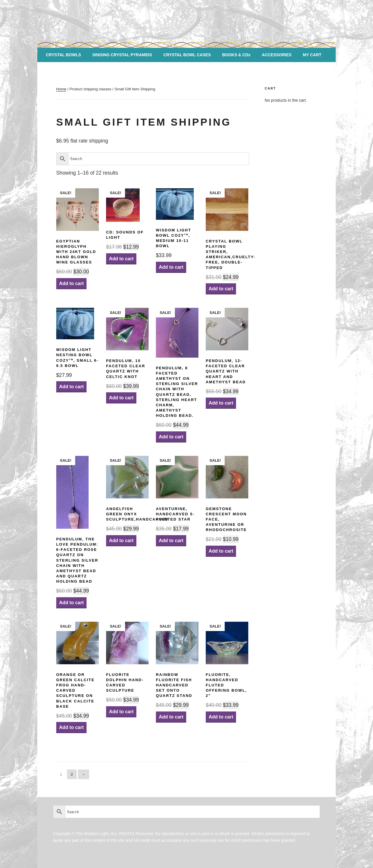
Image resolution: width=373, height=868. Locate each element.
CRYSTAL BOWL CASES (187, 55)
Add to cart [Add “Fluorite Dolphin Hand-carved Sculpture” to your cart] (121, 712)
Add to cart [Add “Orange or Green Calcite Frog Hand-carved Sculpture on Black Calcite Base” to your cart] (71, 727)
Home (61, 89)
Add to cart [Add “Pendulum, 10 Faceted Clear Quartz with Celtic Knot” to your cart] (121, 398)
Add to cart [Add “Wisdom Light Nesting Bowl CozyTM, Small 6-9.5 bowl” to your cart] (71, 387)
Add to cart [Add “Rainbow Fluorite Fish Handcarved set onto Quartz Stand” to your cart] (171, 717)
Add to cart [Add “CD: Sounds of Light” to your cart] (121, 259)
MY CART (312, 55)
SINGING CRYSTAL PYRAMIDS (122, 55)
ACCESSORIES (277, 55)
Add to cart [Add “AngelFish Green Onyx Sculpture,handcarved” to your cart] (121, 541)
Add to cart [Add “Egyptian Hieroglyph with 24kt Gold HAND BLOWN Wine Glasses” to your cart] (71, 283)
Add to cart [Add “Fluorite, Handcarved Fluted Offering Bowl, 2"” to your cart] (221, 717)
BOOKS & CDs (236, 55)
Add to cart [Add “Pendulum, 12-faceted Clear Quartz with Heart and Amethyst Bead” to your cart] (221, 403)
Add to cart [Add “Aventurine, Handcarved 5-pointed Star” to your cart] (171, 541)
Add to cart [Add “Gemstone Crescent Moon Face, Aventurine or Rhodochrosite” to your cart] (221, 551)
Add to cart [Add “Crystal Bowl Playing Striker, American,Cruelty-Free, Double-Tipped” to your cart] (221, 289)
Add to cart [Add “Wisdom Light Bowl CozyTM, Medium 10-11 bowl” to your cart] (171, 267)
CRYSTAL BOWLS (64, 55)
